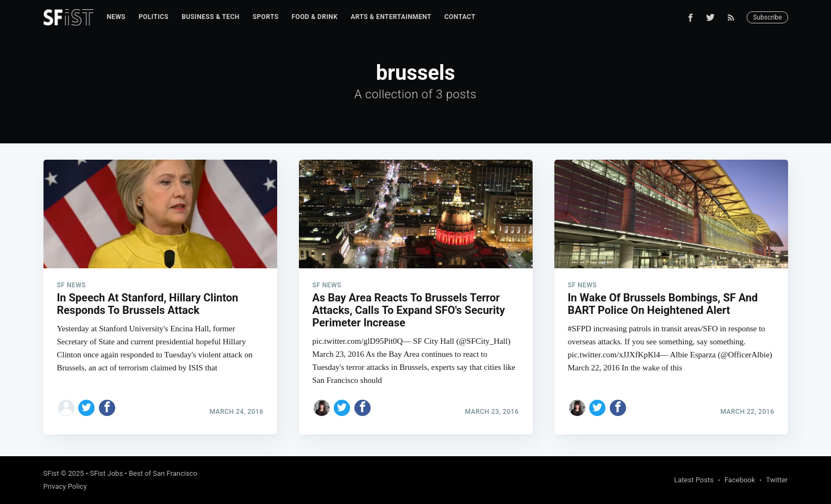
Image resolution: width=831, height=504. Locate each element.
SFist (51, 473)
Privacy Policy (65, 486)
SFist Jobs (106, 473)
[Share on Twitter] (86, 408)
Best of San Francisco (163, 473)
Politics (154, 17)
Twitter (777, 480)
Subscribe (767, 17)
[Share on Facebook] (107, 408)
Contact (460, 17)
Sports (266, 17)
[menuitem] (116, 17)
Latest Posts (694, 480)
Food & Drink (315, 17)
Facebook (740, 480)
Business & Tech (211, 17)
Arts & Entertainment (391, 17)
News (116, 17)
